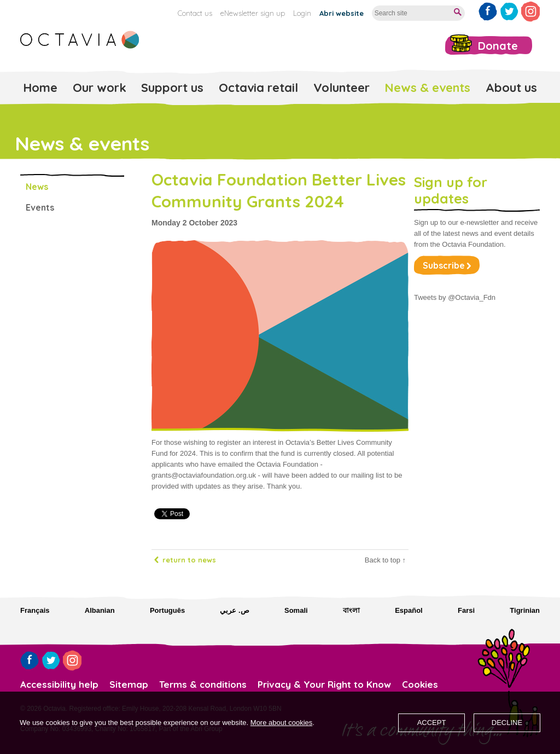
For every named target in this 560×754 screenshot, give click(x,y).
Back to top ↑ (385, 560)
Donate (498, 46)
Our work (100, 88)
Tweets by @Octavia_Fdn (455, 297)
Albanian (100, 610)
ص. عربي (234, 610)
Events (40, 207)
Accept (432, 723)
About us (511, 88)
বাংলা (351, 610)
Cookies (420, 684)
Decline (507, 723)
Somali (296, 610)
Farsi (466, 610)
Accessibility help (59, 684)
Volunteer (342, 88)
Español (409, 610)
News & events (427, 88)
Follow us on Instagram (530, 11)
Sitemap (129, 684)
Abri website (342, 13)
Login (302, 13)
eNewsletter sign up (253, 13)
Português (167, 610)
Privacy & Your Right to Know (324, 684)
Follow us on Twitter (509, 11)
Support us (172, 88)
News (37, 187)
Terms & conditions (203, 684)
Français (35, 610)
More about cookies (281, 723)
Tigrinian (525, 610)
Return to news (189, 560)
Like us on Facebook (488, 11)
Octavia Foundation (80, 40)
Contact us (195, 13)
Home (40, 88)
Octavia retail (258, 88)
